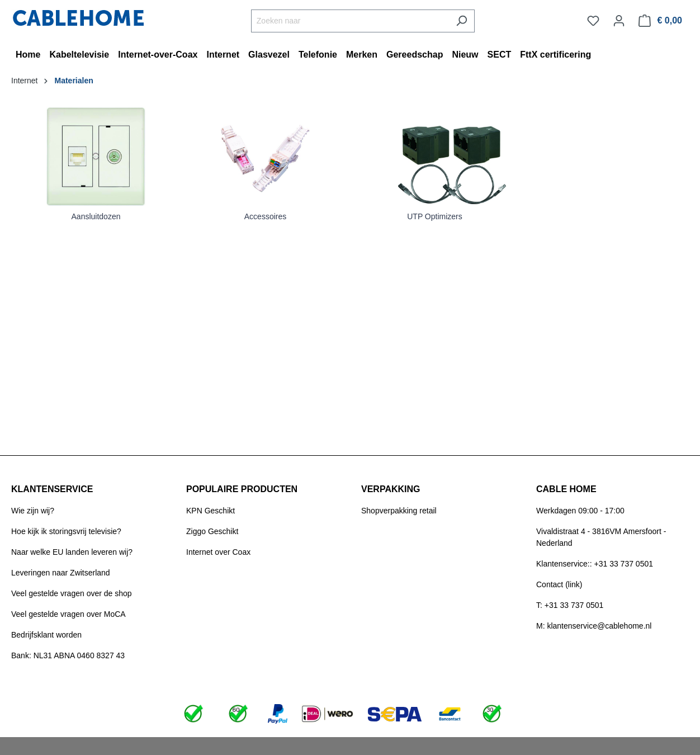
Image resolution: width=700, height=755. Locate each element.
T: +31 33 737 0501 (570, 605)
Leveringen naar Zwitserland (61, 573)
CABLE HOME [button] (566, 489)
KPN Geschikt (211, 511)
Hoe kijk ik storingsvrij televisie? (66, 531)
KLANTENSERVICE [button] (52, 489)
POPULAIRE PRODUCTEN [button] (242, 489)
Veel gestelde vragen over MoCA (68, 614)
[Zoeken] (462, 21)
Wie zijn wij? (33, 511)
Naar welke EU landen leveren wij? (72, 552)
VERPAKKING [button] (391, 489)
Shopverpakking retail (399, 511)
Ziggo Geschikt (212, 531)
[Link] (96, 156)
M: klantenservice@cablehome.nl (594, 626)
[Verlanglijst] (593, 21)
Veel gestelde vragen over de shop (72, 593)
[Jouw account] (619, 21)
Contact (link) (559, 584)
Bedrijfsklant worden (46, 635)
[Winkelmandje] (660, 21)
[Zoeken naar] (350, 21)
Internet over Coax (218, 552)
